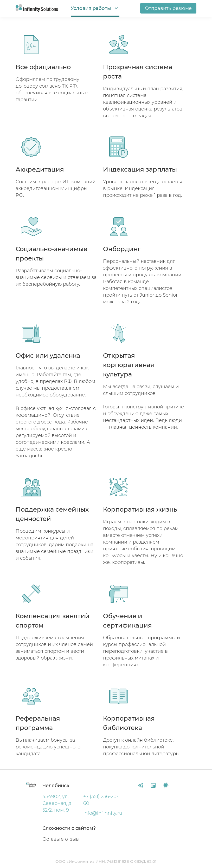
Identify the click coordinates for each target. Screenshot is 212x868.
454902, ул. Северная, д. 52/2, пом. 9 (57, 803)
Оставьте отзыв (61, 839)
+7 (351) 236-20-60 (101, 800)
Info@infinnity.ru (103, 813)
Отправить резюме (168, 8)
